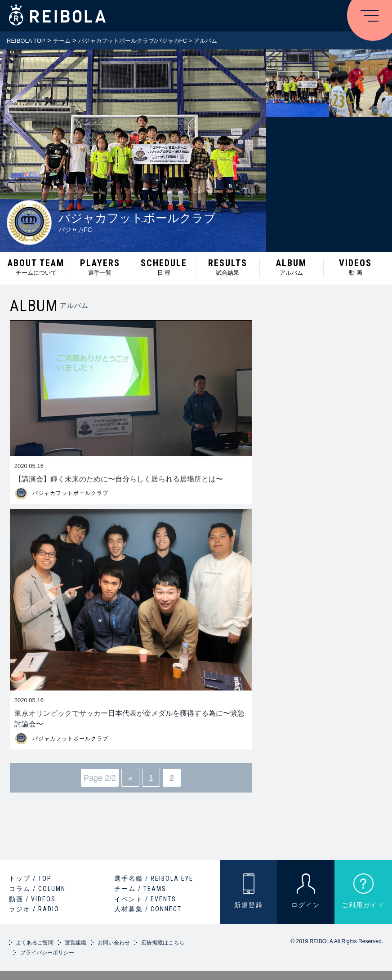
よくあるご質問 (35, 943)
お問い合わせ (114, 943)
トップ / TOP (30, 878)
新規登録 (249, 905)
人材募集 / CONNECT (148, 909)
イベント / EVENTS (145, 899)
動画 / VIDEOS (32, 899)
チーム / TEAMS (140, 889)
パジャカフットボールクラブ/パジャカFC (133, 41)
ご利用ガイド (363, 905)
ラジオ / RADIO (34, 909)
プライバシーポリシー (47, 953)
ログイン (306, 905)
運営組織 (76, 943)
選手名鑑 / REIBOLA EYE (154, 878)
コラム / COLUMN (37, 889)
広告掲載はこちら (163, 943)
